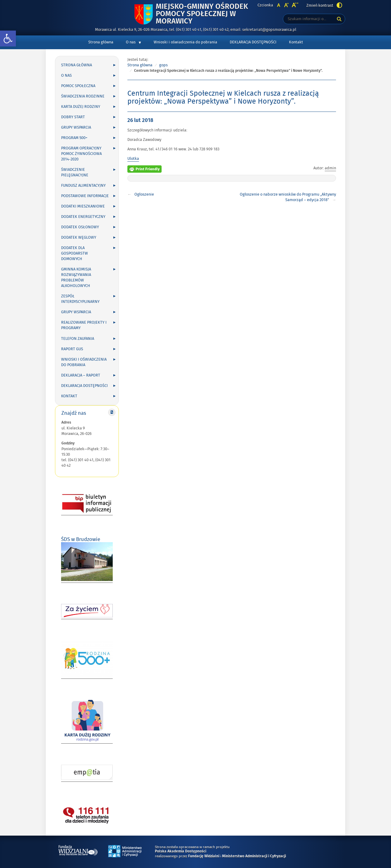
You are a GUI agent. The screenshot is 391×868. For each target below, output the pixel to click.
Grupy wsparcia (76, 127)
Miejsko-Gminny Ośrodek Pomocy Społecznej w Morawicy (202, 14)
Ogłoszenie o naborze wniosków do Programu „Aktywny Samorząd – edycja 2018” (288, 197)
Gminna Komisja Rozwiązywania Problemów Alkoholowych (76, 278)
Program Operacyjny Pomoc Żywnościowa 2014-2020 (81, 154)
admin (330, 168)
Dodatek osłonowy (80, 227)
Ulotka (133, 159)
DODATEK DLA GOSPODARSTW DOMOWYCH (75, 253)
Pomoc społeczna (78, 86)
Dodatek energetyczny (83, 217)
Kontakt (296, 42)
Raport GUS (72, 349)
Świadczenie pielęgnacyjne (75, 172)
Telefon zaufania (78, 339)
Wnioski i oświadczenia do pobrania (185, 42)
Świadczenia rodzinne (83, 96)
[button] (8, 39)
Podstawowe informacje (85, 196)
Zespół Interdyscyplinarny (80, 299)
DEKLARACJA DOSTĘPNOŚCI (253, 42)
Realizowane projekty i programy (84, 325)
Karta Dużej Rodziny (81, 107)
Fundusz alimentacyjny (83, 186)
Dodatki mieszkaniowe (83, 206)
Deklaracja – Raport (81, 375)
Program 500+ (74, 138)
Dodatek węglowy (79, 237)
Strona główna (101, 42)
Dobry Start (73, 117)
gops (163, 65)
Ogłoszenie (144, 194)
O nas (131, 42)
